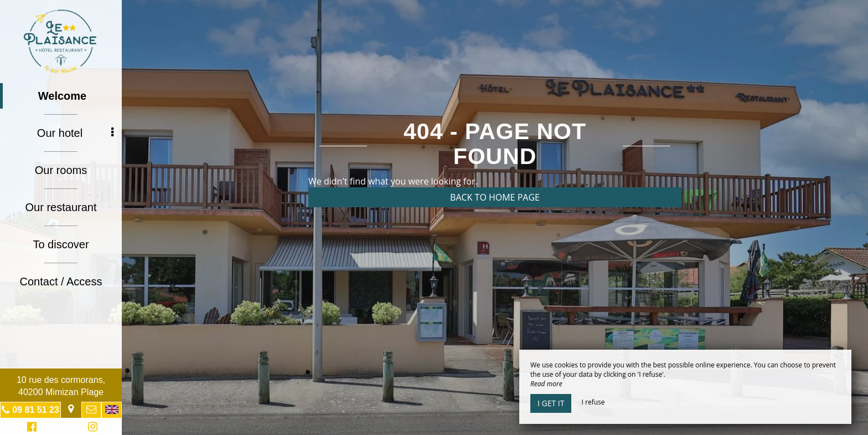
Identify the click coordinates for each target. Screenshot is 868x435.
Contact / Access (61, 282)
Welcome (62, 96)
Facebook (30, 428)
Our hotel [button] (75, 133)
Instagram (91, 428)
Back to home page (495, 197)
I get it (551, 403)
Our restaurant (61, 207)
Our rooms (61, 170)
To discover (61, 244)
